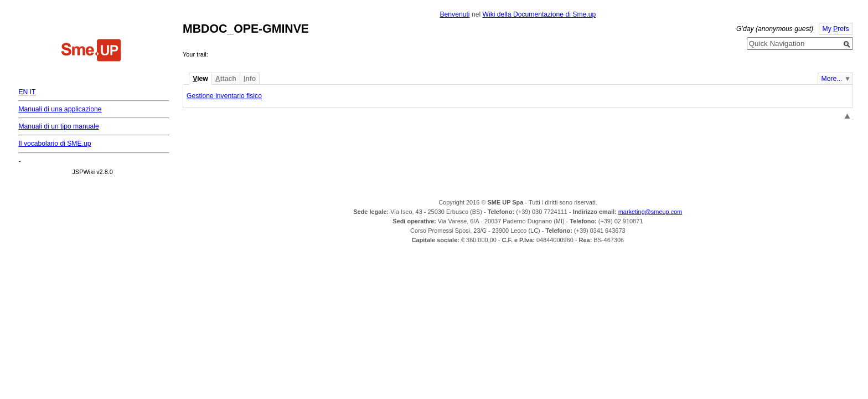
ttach (226, 79)
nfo (250, 79)
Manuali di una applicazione (60, 109)
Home (91, 52)
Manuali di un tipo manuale (58, 126)
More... (832, 79)
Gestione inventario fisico (224, 96)
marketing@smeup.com (650, 212)
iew (200, 79)
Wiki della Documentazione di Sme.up (539, 14)
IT (33, 92)
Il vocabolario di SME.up (55, 144)
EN (23, 92)
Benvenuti (454, 14)
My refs (836, 29)
